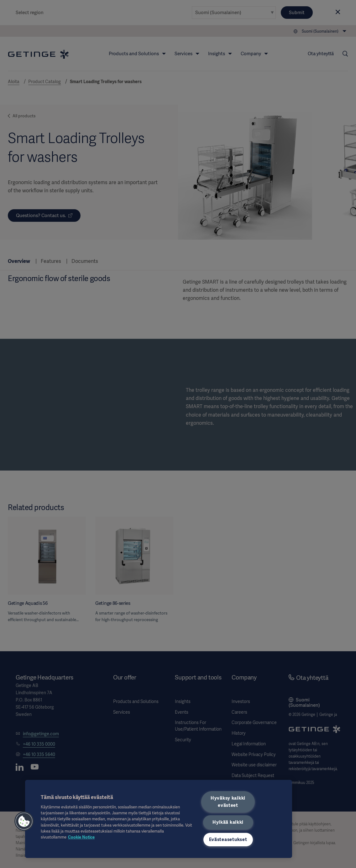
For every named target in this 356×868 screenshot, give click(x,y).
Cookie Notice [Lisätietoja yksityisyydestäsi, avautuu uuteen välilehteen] (81, 837)
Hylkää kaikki (228, 822)
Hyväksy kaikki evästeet (228, 802)
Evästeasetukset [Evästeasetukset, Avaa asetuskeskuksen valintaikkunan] (228, 839)
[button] (24, 821)
